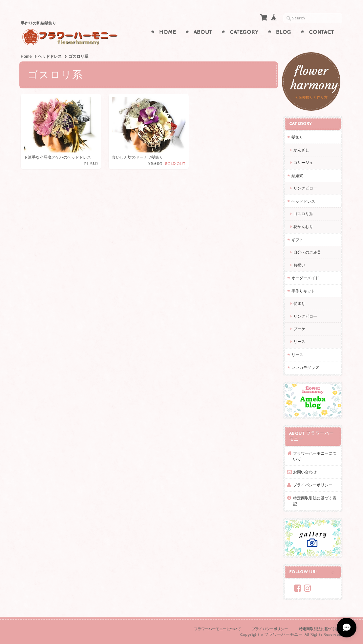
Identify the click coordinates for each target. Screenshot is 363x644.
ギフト (297, 240)
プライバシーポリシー (313, 485)
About (203, 32)
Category (244, 32)
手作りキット (303, 291)
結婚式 (297, 176)
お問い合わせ (305, 472)
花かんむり (303, 227)
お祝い (299, 265)
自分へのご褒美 (307, 252)
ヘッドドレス (50, 57)
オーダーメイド (305, 278)
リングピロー (305, 188)
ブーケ (299, 329)
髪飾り (297, 137)
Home (168, 32)
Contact (321, 32)
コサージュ (303, 162)
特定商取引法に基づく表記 (315, 501)
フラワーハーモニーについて (315, 456)
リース (299, 342)
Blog (284, 32)
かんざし (303, 150)
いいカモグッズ (305, 368)
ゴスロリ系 (303, 214)
